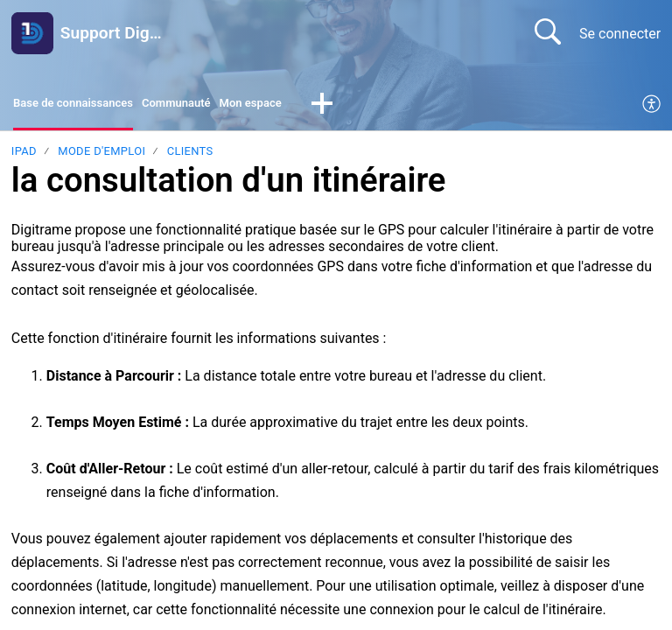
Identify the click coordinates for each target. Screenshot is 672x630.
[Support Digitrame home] (32, 33)
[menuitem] (652, 107)
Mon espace (301, 105)
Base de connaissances (87, 105)
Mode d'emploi (101, 155)
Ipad (24, 155)
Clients (190, 155)
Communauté (211, 105)
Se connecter (620, 34)
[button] (379, 107)
